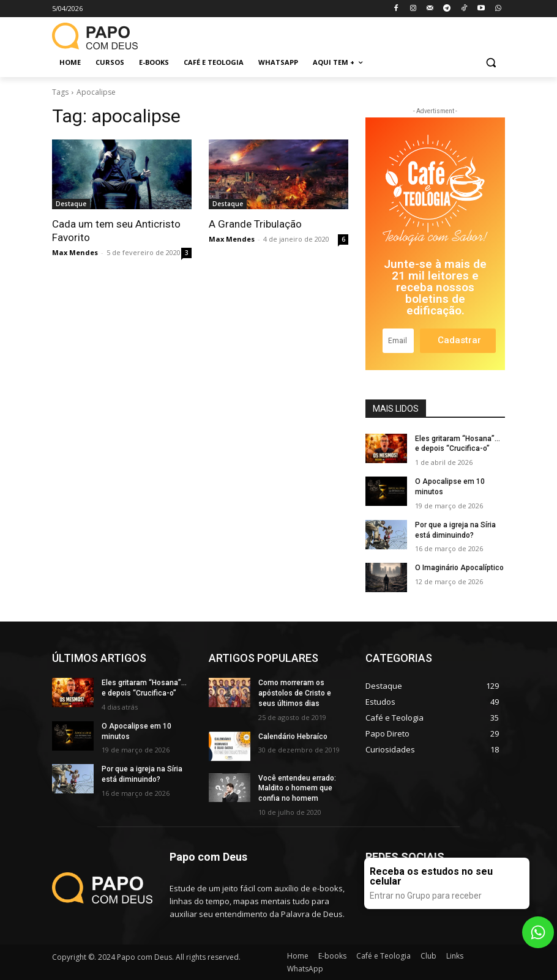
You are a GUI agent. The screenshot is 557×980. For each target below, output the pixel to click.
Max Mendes (75, 252)
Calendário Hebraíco (293, 737)
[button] (491, 63)
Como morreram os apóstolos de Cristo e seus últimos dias (295, 693)
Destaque (71, 204)
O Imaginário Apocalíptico (459, 568)
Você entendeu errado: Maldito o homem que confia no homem (297, 789)
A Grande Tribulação (255, 224)
